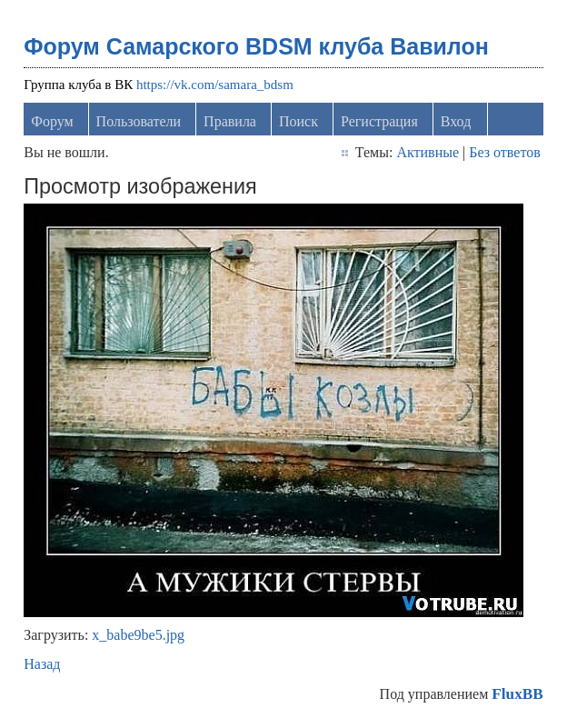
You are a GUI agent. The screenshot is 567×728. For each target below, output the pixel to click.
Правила (230, 121)
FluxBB (517, 694)
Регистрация (379, 121)
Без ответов (504, 152)
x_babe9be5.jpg (138, 635)
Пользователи (139, 121)
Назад (42, 664)
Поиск (298, 121)
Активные (428, 152)
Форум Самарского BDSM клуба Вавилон (256, 46)
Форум (52, 121)
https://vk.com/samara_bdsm (215, 85)
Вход (456, 121)
